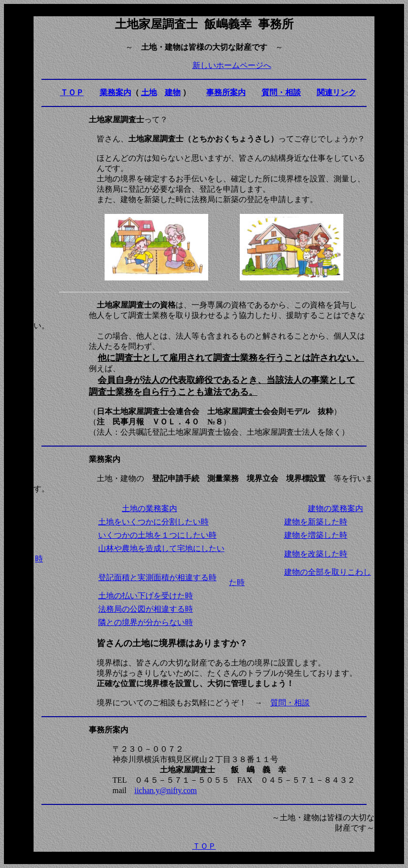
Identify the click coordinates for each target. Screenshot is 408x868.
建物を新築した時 (316, 522)
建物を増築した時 (316, 535)
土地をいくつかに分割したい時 (153, 522)
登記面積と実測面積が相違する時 (157, 577)
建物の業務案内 (335, 508)
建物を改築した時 (316, 554)
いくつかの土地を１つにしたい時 (157, 535)
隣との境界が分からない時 (146, 622)
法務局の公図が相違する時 (146, 609)
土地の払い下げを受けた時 (146, 596)
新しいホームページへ (232, 65)
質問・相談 (290, 703)
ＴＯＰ (204, 846)
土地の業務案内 (149, 508)
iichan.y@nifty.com (166, 790)
